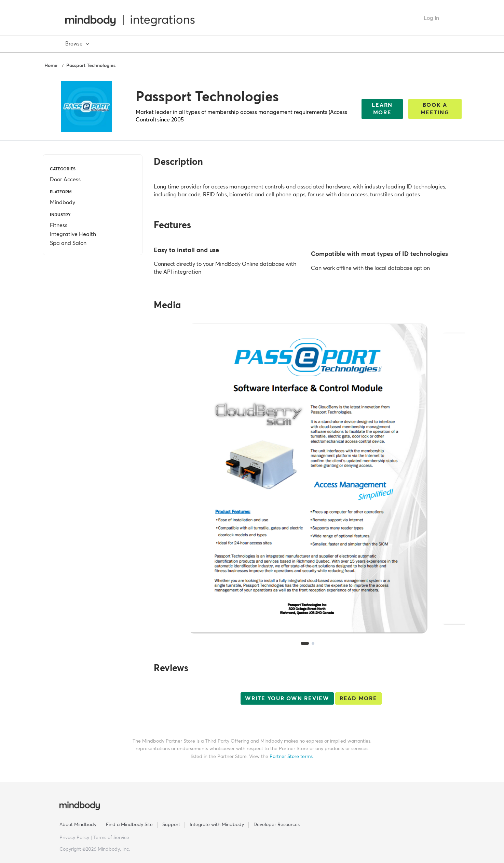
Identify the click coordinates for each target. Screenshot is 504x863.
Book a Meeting (435, 109)
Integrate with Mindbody (217, 825)
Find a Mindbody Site (129, 825)
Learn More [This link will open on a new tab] (382, 109)
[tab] (305, 643)
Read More (358, 698)
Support (171, 825)
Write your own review (287, 698)
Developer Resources (277, 825)
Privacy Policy (75, 838)
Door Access (65, 180)
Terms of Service (111, 838)
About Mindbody (78, 825)
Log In (431, 18)
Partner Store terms (291, 757)
